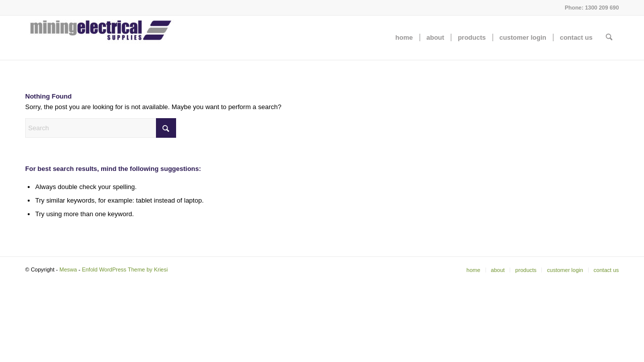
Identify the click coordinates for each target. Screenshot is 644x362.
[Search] (609, 38)
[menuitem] (404, 38)
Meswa (68, 269)
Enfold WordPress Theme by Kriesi (125, 269)
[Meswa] (101, 38)
